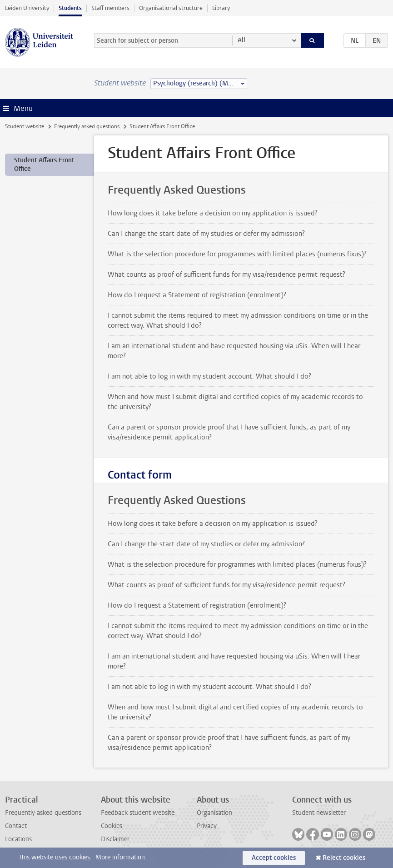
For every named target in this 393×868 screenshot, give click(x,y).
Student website (25, 126)
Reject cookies (344, 858)
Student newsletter (319, 813)
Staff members (110, 8)
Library (221, 8)
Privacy (207, 826)
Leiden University (27, 8)
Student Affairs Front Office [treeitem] (44, 165)
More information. (121, 857)
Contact (16, 826)
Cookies (112, 826)
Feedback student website (138, 813)
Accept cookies (274, 858)
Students (70, 8)
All (241, 40)
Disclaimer (115, 839)
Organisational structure (171, 8)
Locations (18, 839)
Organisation (214, 813)
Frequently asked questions (87, 126)
